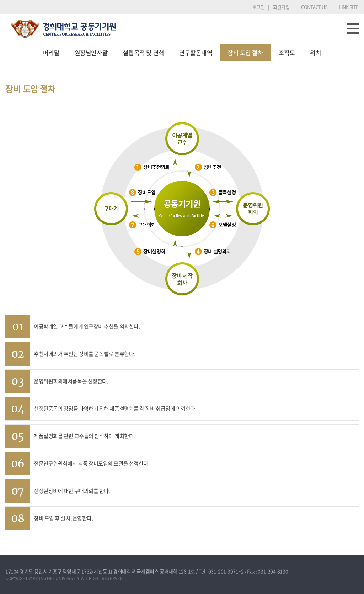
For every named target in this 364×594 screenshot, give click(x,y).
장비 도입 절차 (245, 52)
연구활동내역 (196, 52)
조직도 (287, 52)
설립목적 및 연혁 (144, 52)
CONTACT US (314, 7)
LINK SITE (349, 7)
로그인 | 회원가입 (271, 7)
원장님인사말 (91, 52)
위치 (315, 52)
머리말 (51, 52)
